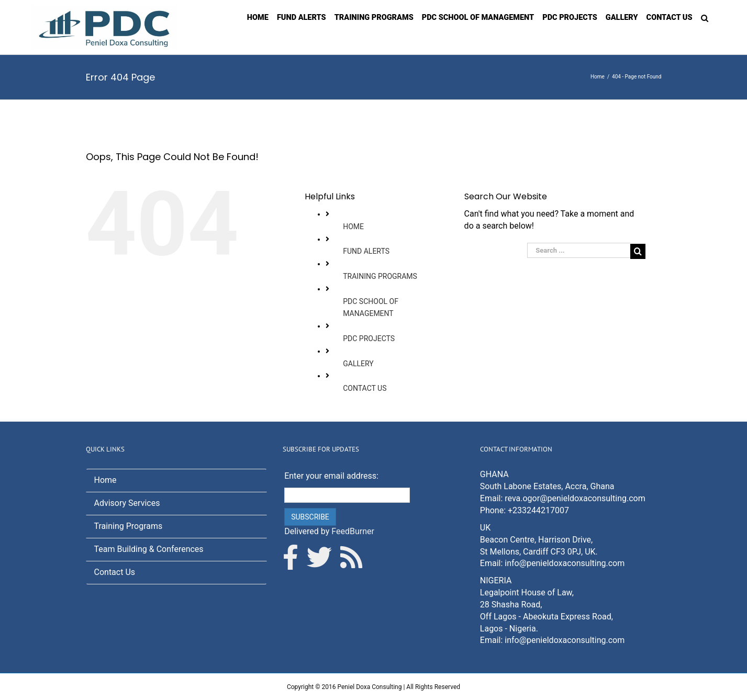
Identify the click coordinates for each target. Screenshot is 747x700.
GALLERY (358, 364)
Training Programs (129, 526)
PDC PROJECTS (369, 338)
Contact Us (115, 572)
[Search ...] (579, 250)
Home (105, 480)
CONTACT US (365, 388)
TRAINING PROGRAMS (380, 276)
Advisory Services (127, 503)
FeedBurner (353, 531)
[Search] (705, 17)
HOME (353, 227)
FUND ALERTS (366, 251)
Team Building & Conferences (149, 549)
